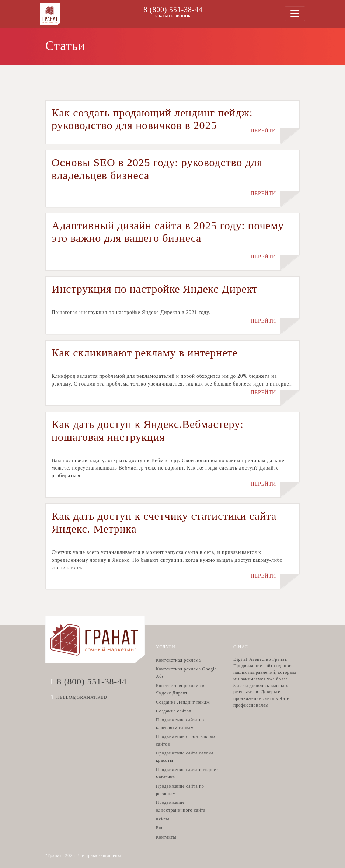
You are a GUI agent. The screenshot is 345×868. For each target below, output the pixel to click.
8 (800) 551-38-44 (173, 10)
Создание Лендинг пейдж (183, 702)
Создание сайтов (174, 711)
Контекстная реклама (178, 660)
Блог (161, 828)
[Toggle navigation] (295, 14)
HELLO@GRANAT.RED (82, 697)
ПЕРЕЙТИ (263, 131)
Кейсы (163, 819)
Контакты (166, 837)
